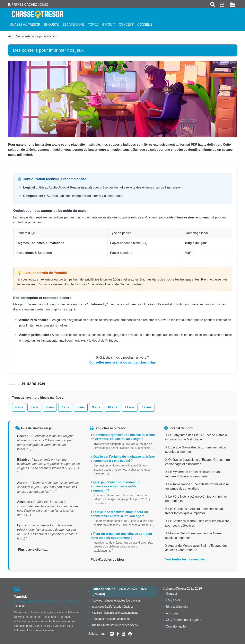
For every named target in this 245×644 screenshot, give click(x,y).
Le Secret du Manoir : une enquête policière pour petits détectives (197, 523)
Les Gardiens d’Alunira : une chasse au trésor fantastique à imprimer (194, 511)
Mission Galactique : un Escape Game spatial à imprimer (193, 535)
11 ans (130, 407)
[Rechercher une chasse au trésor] (213, 5)
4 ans (19, 407)
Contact (172, 594)
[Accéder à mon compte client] (223, 5)
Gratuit (109, 25)
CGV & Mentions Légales (184, 620)
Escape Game (73, 25)
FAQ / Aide (173, 600)
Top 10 (93, 25)
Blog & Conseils (177, 607)
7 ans (65, 407)
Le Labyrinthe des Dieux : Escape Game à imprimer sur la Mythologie (196, 437)
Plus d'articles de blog (107, 560)
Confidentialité (176, 626)
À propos (172, 613)
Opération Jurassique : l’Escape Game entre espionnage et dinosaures (197, 462)
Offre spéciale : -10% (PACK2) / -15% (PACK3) (120, 591)
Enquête (51, 25)
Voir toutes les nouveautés (185, 559)
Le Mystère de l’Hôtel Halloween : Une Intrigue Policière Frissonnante (193, 474)
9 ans (96, 407)
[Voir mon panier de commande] (232, 5)
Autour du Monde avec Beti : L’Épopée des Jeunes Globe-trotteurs (196, 548)
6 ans (50, 407)
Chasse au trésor (25, 25)
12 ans (147, 407)
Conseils (145, 25)
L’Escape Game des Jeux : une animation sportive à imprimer (196, 450)
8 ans (81, 407)
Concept (126, 25)
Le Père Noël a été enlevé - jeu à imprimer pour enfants (196, 499)
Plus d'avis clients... (33, 550)
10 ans (112, 407)
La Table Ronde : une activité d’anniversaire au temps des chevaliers (197, 486)
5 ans (34, 407)
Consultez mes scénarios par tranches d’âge (122, 362)
